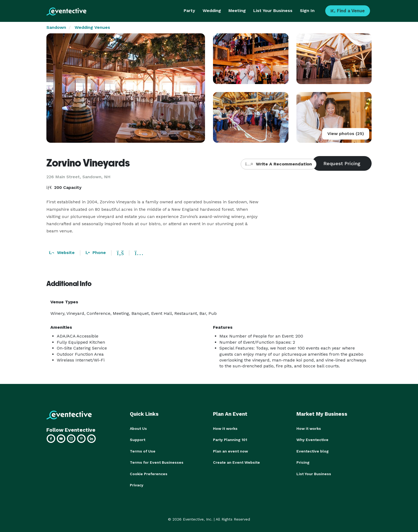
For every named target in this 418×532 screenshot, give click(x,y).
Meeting (237, 11)
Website (62, 253)
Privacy (137, 485)
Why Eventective (312, 440)
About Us (138, 428)
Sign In (307, 11)
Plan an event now (230, 451)
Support (138, 440)
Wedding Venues (92, 27)
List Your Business (273, 11)
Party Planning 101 (230, 440)
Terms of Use (143, 451)
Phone (96, 253)
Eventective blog (313, 451)
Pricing (303, 462)
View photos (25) (346, 134)
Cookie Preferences (149, 473)
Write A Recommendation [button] (278, 164)
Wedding (212, 11)
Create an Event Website (236, 462)
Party (189, 11)
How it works (225, 428)
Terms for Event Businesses (157, 462)
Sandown (56, 27)
